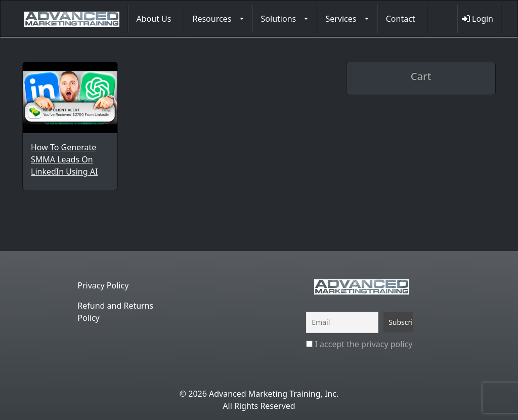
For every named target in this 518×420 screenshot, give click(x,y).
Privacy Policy (103, 285)
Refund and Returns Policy (115, 312)
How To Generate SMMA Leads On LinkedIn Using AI (64, 159)
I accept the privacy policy (359, 344)
